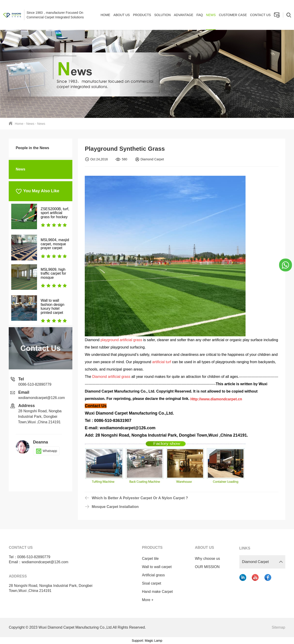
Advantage (184, 15)
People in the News (32, 148)
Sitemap (278, 627)
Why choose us (205, 559)
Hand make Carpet (154, 592)
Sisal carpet (149, 583)
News (211, 15)
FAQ (200, 15)
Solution (162, 15)
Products (142, 15)
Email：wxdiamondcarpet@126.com (38, 562)
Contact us (260, 15)
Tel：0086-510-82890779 (30, 557)
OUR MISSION (204, 567)
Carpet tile (147, 559)
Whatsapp (46, 451)
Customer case (233, 15)
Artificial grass (150, 575)
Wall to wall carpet (154, 567)
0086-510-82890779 (35, 384)
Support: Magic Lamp (147, 641)
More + (145, 600)
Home (105, 15)
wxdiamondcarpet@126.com (41, 398)
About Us (122, 15)
